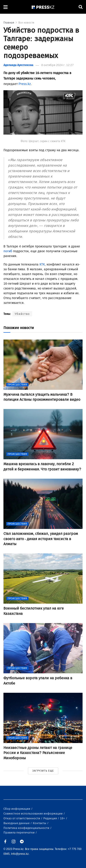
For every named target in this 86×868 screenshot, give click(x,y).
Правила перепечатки (19, 832)
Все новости (26, 23)
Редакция (50, 818)
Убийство (22, 314)
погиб (8, 251)
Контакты (40, 823)
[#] (43, 7)
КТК (42, 264)
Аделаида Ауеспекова (18, 65)
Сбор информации (17, 809)
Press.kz (25, 84)
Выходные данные (17, 823)
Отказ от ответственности (22, 818)
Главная (9, 23)
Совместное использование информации (33, 814)
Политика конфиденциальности (27, 828)
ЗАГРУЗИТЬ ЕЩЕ (43, 771)
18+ (63, 818)
